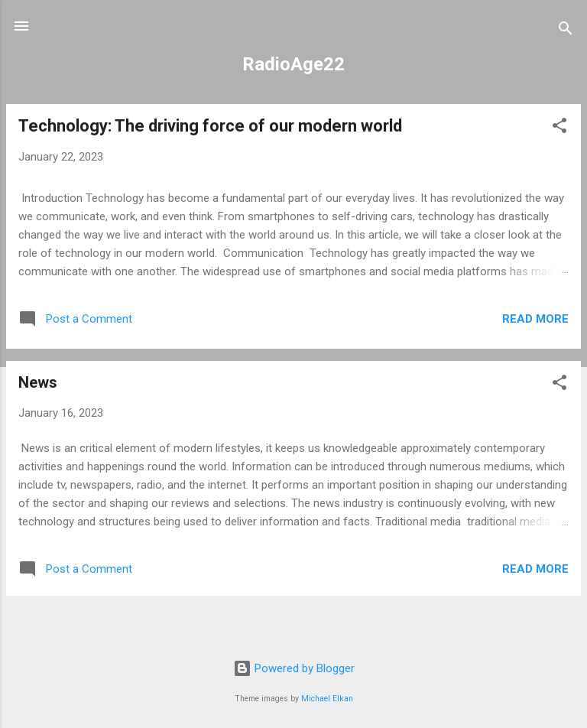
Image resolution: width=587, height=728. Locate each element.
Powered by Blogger (294, 668)
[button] (559, 128)
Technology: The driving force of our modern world (210, 126)
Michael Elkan (327, 699)
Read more (535, 319)
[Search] (566, 31)
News (38, 382)
